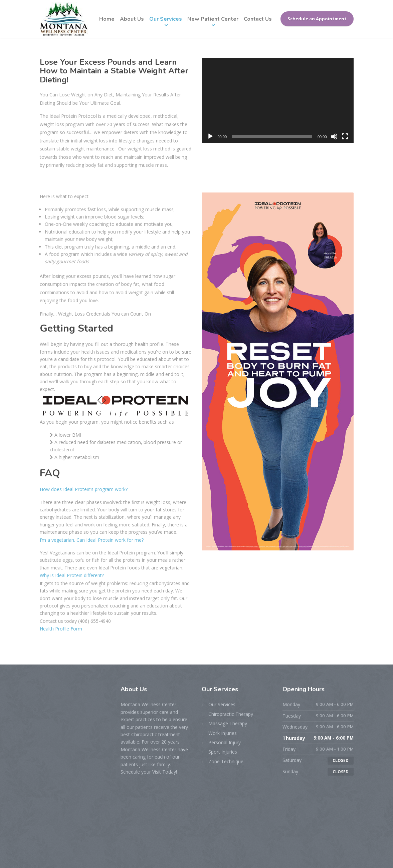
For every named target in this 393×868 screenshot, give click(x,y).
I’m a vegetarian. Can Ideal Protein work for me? (92, 540)
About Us (132, 19)
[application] (278, 100)
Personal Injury (225, 742)
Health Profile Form (61, 629)
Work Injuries (223, 733)
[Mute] (334, 136)
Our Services (166, 19)
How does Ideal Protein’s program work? (84, 489)
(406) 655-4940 (94, 621)
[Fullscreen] (345, 136)
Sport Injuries (223, 752)
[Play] (210, 136)
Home (107, 19)
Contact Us (258, 19)
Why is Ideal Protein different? (72, 575)
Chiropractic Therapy (231, 714)
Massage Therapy (228, 723)
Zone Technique (226, 761)
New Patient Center (213, 19)
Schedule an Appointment (317, 19)
